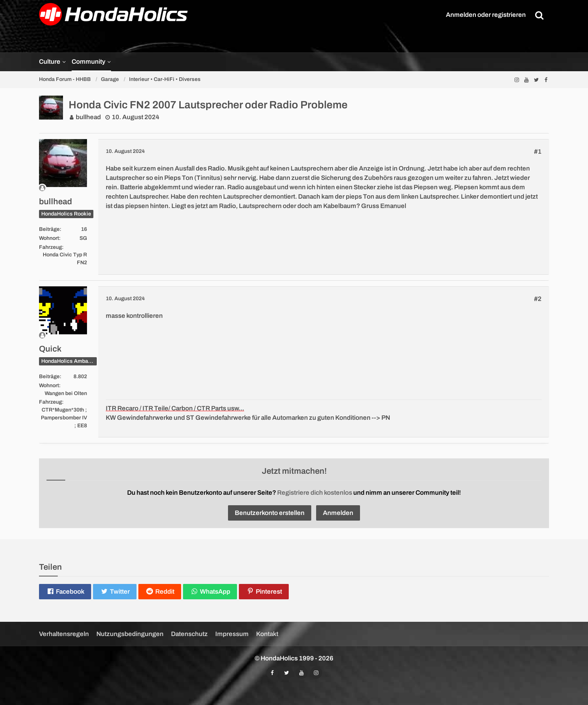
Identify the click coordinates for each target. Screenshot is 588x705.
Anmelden (338, 513)
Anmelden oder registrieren (486, 15)
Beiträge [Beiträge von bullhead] (49, 229)
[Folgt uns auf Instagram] (517, 80)
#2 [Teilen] (538, 299)
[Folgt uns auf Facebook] (546, 80)
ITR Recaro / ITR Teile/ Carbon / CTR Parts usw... (175, 408)
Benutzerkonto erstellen (270, 513)
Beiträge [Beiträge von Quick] (49, 376)
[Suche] (539, 15)
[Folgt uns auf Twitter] (536, 80)
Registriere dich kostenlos (315, 493)
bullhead (88, 117)
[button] (65, 592)
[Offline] (63, 188)
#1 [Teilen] (538, 152)
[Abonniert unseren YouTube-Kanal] (526, 80)
